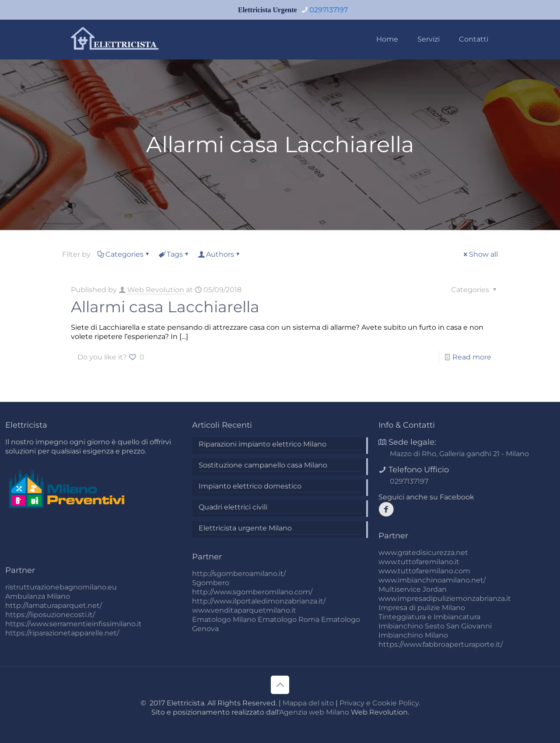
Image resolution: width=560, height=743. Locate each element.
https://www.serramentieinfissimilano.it (73, 624)
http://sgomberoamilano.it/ (239, 574)
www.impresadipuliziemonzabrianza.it (445, 598)
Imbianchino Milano (413, 635)
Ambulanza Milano (38, 596)
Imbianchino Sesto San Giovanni (435, 626)
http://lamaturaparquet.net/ (54, 605)
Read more (472, 357)
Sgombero (211, 583)
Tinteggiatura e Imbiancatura (429, 617)
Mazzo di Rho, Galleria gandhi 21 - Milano (459, 454)
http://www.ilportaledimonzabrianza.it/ (259, 601)
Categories (124, 254)
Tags (174, 254)
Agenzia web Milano (314, 712)
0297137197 (409, 481)
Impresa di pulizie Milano (422, 608)
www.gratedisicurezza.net (423, 553)
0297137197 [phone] (329, 10)
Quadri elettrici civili (233, 507)
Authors (219, 254)
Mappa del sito (308, 703)
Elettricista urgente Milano (245, 528)
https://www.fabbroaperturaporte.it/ (441, 644)
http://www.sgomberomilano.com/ (252, 592)
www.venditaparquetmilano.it (244, 610)
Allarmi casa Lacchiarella (165, 307)
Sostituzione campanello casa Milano (263, 465)
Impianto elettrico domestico (250, 486)
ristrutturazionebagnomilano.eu (61, 587)
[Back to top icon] (280, 685)
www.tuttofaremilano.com (424, 571)
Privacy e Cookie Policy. (380, 703)
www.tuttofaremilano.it (419, 562)
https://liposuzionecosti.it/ (50, 615)
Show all (480, 254)
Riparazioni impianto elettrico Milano (262, 444)
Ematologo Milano (224, 619)
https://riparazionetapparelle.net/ (62, 633)
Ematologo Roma (289, 619)
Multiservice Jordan (413, 589)
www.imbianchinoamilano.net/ (432, 580)
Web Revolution (156, 290)
